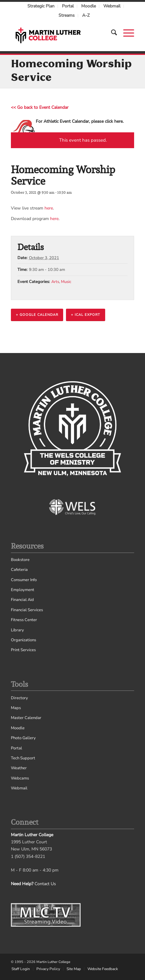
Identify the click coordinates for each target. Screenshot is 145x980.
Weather (19, 768)
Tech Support (23, 758)
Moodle (89, 6)
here (49, 208)
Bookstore (20, 560)
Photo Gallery (23, 738)
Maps (16, 708)
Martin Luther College (53, 962)
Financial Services (27, 610)
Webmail (112, 6)
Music (66, 282)
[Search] (111, 33)
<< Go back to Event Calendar (40, 107)
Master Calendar (26, 718)
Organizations (23, 640)
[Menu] (126, 33)
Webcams (20, 778)
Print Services (23, 650)
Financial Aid (22, 600)
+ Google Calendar (37, 315)
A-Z (86, 15)
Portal (68, 6)
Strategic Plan (41, 6)
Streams (67, 15)
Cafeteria (19, 570)
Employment (23, 590)
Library (17, 630)
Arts (55, 282)
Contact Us (45, 884)
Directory (19, 698)
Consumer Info (24, 580)
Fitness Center (24, 620)
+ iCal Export (86, 315)
